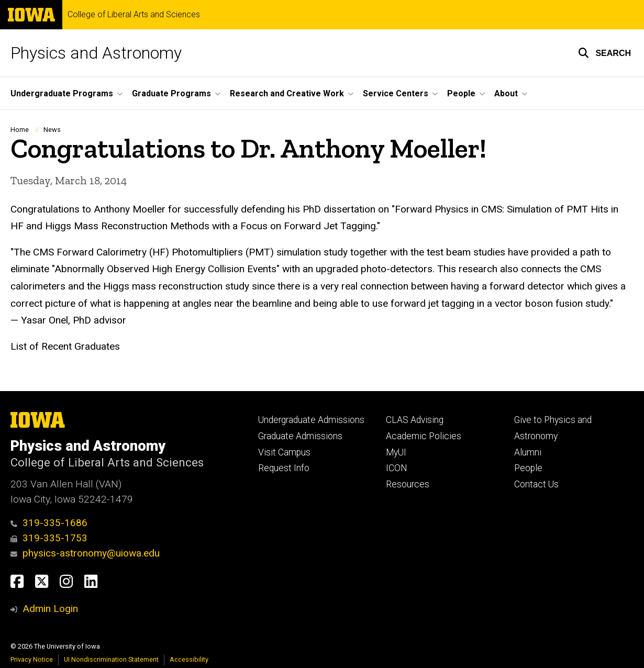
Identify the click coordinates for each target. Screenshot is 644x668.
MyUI (396, 452)
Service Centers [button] (396, 93)
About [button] (506, 93)
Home (20, 130)
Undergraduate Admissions (311, 420)
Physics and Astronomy (96, 53)
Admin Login (50, 609)
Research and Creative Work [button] (287, 93)
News (52, 130)
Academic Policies (424, 436)
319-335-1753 (49, 538)
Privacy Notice (32, 659)
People (528, 468)
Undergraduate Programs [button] (62, 93)
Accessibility (189, 659)
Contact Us (536, 484)
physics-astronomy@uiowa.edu (85, 553)
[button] (604, 53)
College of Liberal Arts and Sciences (134, 15)
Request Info (284, 468)
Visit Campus (284, 452)
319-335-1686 (49, 523)
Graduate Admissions (300, 436)
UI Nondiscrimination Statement (111, 659)
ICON (397, 468)
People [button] (461, 93)
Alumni (528, 452)
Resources (408, 484)
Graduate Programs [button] (171, 93)
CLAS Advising (415, 420)
